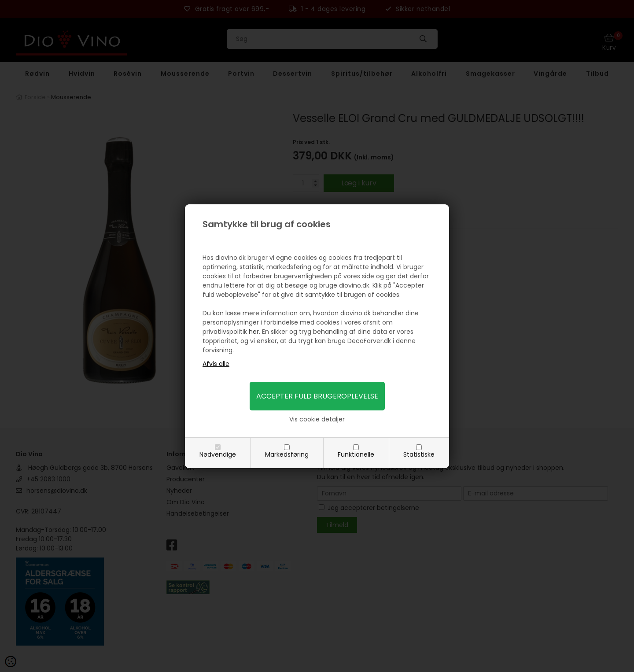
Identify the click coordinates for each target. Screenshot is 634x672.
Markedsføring (287, 454)
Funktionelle (356, 454)
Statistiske (419, 454)
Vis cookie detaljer (317, 419)
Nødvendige (218, 454)
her (254, 332)
